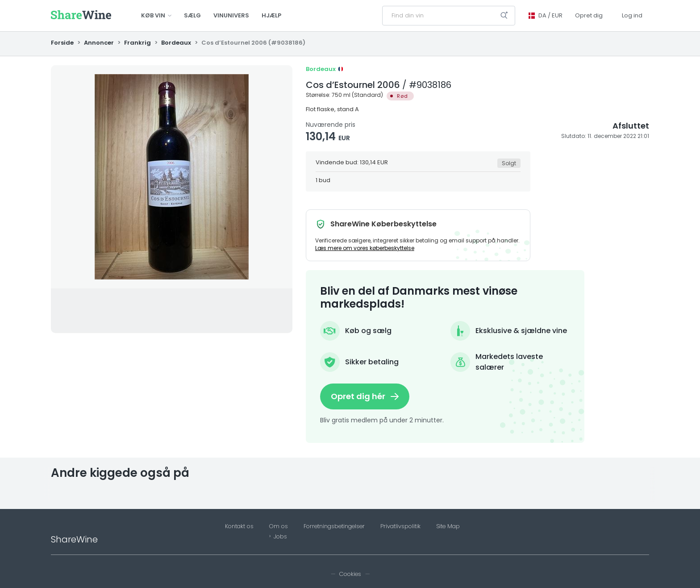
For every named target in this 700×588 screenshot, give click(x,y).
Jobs (280, 537)
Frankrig (137, 43)
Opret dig (589, 15)
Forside (63, 43)
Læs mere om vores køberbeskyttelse (365, 248)
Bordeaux (176, 43)
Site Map (448, 526)
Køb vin (156, 15)
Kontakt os (239, 526)
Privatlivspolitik (400, 526)
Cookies (350, 574)
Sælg (192, 15)
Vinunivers (231, 15)
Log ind (632, 15)
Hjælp (271, 15)
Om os (279, 526)
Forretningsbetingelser (334, 526)
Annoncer (99, 43)
